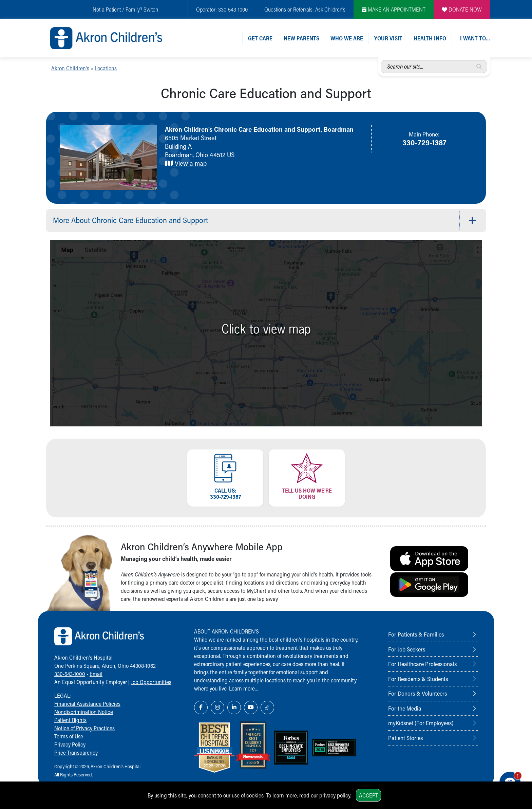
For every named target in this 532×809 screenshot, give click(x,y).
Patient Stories (405, 738)
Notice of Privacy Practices (84, 728)
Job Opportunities (151, 682)
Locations (106, 68)
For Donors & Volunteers (417, 693)
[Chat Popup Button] (508, 779)
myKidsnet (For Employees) (421, 723)
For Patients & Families (416, 634)
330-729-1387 (424, 142)
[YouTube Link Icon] (251, 707)
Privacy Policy (70, 744)
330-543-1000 (70, 674)
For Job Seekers (407, 649)
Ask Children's (330, 9)
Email (96, 674)
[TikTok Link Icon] (267, 707)
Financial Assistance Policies (87, 704)
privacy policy (335, 795)
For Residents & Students (418, 679)
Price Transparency (76, 752)
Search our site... (381, 60)
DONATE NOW (462, 9)
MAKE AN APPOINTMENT (394, 9)
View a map (186, 163)
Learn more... (243, 688)
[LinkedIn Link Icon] (234, 707)
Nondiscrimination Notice (84, 712)
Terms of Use (69, 736)
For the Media (405, 708)
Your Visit (388, 38)
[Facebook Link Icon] (201, 707)
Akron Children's (70, 68)
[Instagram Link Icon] (217, 707)
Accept (368, 795)
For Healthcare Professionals (422, 664)
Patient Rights (70, 720)
